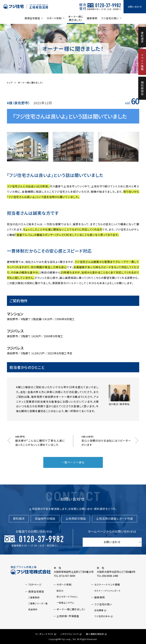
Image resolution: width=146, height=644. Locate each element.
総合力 (60, 591)
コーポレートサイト (46, 634)
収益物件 (33, 609)
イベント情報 (142, 62)
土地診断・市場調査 (68, 616)
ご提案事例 (34, 597)
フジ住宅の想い (110, 18)
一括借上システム (65, 603)
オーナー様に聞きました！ (76, 18)
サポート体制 (54, 18)
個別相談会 (142, 88)
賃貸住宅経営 (32, 18)
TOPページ (35, 584)
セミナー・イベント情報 (107, 584)
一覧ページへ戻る (73, 462)
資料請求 (142, 37)
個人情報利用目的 (96, 634)
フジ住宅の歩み (103, 616)
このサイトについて (71, 634)
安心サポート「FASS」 (67, 597)
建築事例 (92, 18)
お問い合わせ (135, 7)
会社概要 (100, 610)
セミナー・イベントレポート (107, 591)
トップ (10, 83)
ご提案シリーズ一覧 (38, 603)
